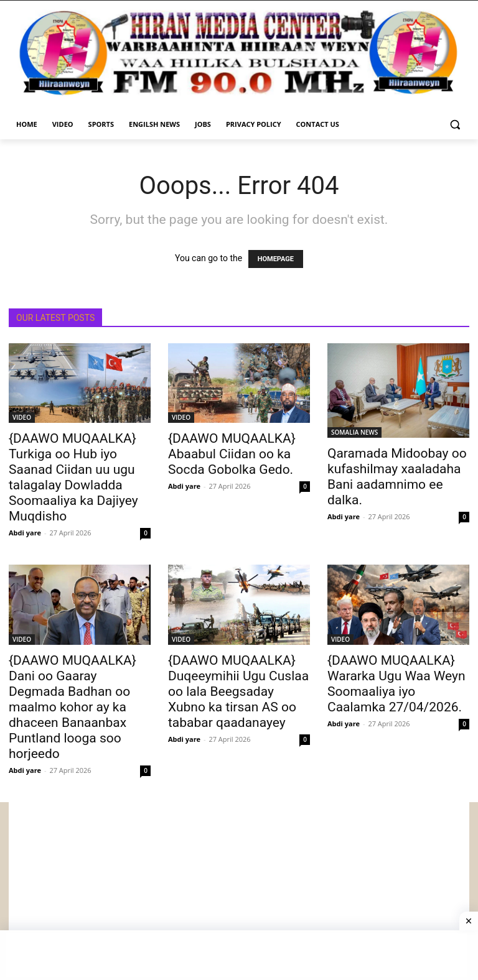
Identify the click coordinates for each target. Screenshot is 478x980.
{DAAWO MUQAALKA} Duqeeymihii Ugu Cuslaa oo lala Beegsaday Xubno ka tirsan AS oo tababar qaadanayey (238, 691)
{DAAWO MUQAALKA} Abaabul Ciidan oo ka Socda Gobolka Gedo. (232, 454)
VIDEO (22, 417)
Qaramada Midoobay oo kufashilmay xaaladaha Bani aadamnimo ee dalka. (397, 477)
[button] (455, 125)
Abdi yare (25, 533)
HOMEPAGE (276, 259)
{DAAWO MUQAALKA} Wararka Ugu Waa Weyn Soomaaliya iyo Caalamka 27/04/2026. (396, 684)
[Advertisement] (239, 889)
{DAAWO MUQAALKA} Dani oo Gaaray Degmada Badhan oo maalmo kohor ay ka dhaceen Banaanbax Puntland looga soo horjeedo (73, 707)
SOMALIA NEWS (354, 432)
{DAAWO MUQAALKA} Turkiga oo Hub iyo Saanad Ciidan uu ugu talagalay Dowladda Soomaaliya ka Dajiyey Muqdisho (73, 477)
